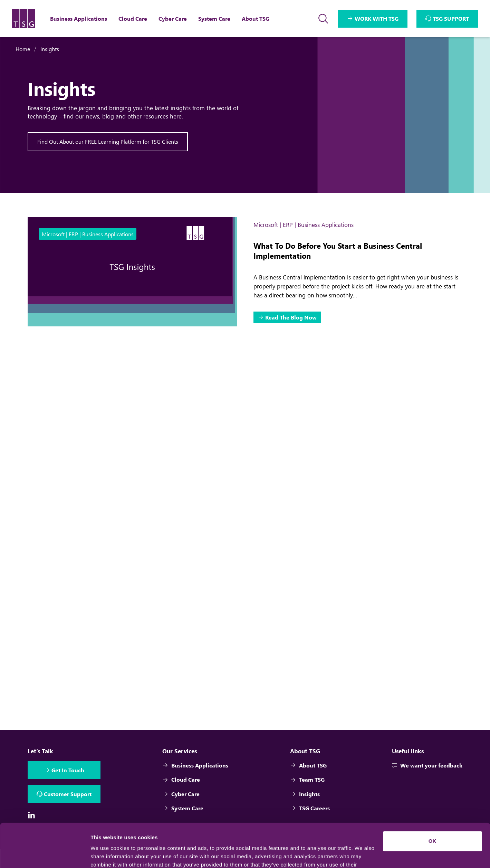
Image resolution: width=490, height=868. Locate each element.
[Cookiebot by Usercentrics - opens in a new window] (45, 855)
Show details (107, 854)
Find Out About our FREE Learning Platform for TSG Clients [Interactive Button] (108, 141)
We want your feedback (427, 766)
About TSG (309, 766)
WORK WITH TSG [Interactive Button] (377, 18)
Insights (50, 49)
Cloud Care (181, 780)
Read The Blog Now (291, 317)
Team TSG (308, 780)
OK (433, 804)
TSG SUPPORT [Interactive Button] (451, 18)
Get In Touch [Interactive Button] (68, 771)
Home (23, 49)
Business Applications (196, 766)
